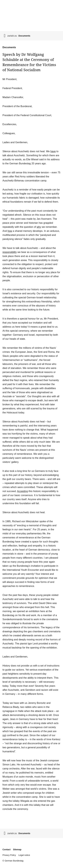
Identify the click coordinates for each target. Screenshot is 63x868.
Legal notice (24, 855)
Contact (6, 849)
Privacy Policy (9, 855)
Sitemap (17, 849)
